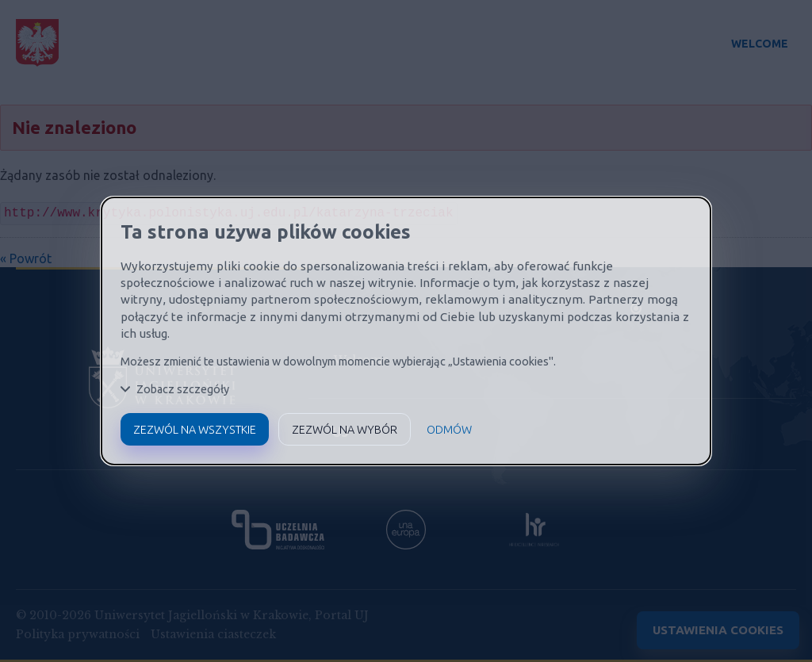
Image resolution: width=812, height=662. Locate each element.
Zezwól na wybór (345, 430)
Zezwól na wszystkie (195, 430)
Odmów (449, 430)
